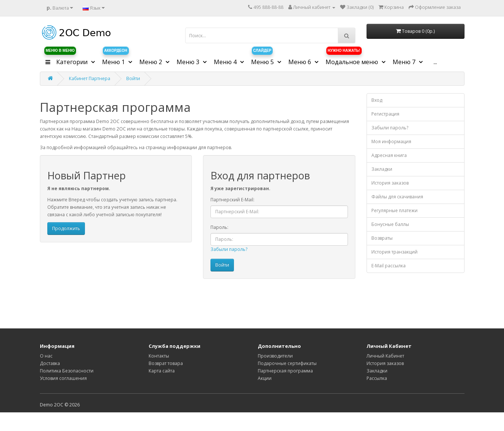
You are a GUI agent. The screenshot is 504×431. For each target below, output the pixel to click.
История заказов (390, 183)
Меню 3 (189, 62)
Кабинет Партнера (90, 78)
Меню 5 (263, 59)
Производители (275, 356)
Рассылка (377, 378)
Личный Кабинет (385, 356)
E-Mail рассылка (389, 266)
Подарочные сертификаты (287, 363)
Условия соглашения (63, 378)
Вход (377, 100)
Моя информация (391, 141)
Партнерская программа (285, 371)
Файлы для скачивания (397, 197)
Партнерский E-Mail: (232, 200)
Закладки (382, 169)
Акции (265, 378)
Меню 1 (115, 59)
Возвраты (382, 238)
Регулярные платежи (394, 210)
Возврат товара (166, 363)
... (435, 62)
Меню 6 (300, 62)
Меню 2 (151, 62)
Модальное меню (353, 59)
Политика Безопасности (67, 371)
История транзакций (394, 252)
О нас (46, 356)
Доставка (50, 363)
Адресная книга (389, 155)
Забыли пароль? (229, 249)
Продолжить (66, 228)
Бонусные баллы (390, 224)
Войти (133, 78)
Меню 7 (405, 62)
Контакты (159, 356)
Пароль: (219, 227)
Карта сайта (162, 371)
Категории (66, 59)
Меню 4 (226, 62)
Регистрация (385, 114)
